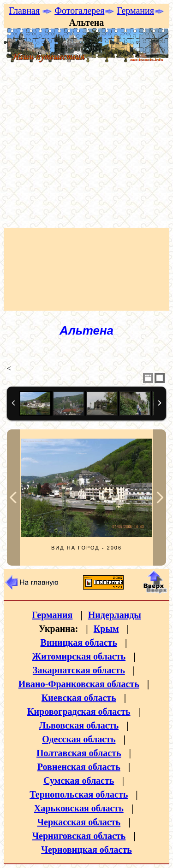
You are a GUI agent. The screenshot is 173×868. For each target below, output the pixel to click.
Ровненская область (79, 767)
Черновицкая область (86, 850)
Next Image (160, 498)
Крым (106, 629)
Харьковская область (79, 808)
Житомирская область (79, 656)
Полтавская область (79, 753)
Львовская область (79, 725)
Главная (24, 11)
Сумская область (79, 781)
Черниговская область (79, 836)
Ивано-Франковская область (79, 684)
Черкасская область (79, 822)
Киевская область (79, 698)
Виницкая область (79, 642)
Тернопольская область (79, 794)
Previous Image (13, 498)
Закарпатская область (79, 670)
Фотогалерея (79, 11)
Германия (135, 11)
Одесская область (79, 739)
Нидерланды (115, 615)
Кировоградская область (79, 712)
